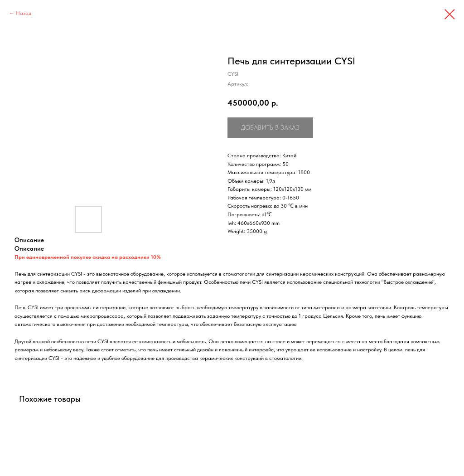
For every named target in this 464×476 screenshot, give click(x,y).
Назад (24, 13)
